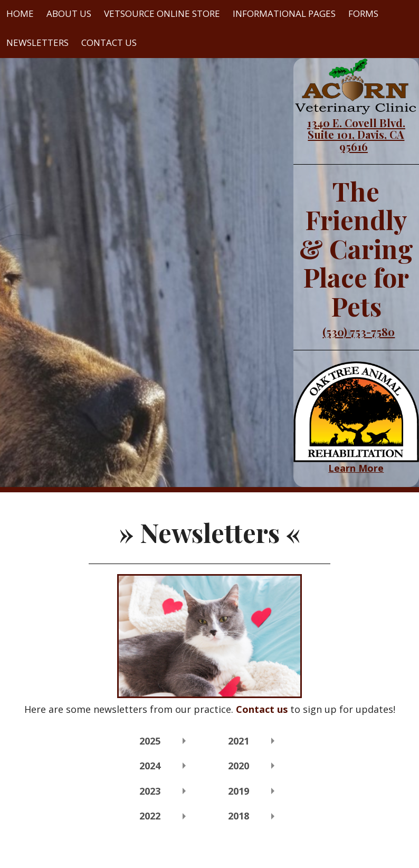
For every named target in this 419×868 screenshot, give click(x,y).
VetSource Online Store (162, 13)
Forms (363, 13)
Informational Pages (284, 13)
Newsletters (37, 42)
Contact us (262, 709)
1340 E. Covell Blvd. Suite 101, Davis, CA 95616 (356, 135)
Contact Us (109, 42)
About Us (69, 13)
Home (20, 13)
